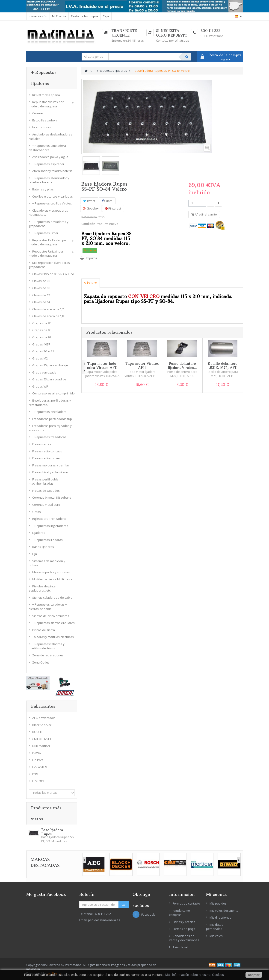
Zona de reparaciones (48, 655)
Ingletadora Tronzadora (49, 519)
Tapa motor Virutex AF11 (142, 366)
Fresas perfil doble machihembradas (44, 481)
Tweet (89, 201)
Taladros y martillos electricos (53, 637)
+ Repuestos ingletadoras (50, 526)
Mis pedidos (218, 903)
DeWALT (38, 753)
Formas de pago (184, 929)
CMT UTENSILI (42, 739)
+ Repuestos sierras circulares (53, 623)
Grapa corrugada (44, 372)
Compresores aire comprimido (53, 393)
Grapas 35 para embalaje (50, 365)
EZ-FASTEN (40, 767)
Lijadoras (39, 533)
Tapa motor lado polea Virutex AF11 (102, 366)
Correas (38, 113)
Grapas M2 (40, 358)
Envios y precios (184, 922)
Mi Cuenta (59, 16)
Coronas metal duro (46, 505)
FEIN (35, 774)
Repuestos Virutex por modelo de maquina (46, 104)
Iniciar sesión (38, 16)
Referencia (89, 217)
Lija (35, 554)
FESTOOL (38, 781)
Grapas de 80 (42, 323)
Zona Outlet (41, 662)
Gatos (37, 512)
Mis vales (216, 936)
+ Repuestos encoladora (49, 412)
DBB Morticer (41, 746)
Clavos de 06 (41, 281)
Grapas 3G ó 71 (43, 351)
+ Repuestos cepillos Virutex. (52, 203)
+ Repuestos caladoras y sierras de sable (48, 607)
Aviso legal (180, 947)
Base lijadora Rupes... (52, 832)
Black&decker (42, 725)
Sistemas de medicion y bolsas (47, 563)
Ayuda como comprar (180, 913)
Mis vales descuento (224, 911)
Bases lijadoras (43, 547)
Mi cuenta (216, 894)
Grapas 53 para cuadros (49, 379)
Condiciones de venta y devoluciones (184, 938)
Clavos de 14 (41, 302)
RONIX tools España (46, 95)
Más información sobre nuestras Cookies (195, 975)
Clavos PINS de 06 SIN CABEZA (53, 274)
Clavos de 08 (41, 288)
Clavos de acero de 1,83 (49, 316)
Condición (88, 224)
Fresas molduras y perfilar (51, 465)
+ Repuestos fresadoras (49, 437)
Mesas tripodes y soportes (51, 572)
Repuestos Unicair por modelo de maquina (46, 254)
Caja (106, 16)
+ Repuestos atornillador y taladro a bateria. (49, 180)
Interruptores (42, 127)
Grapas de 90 (42, 330)
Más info (91, 283)
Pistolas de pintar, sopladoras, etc (43, 588)
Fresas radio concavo (47, 451)
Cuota (107, 201)
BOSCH (37, 732)
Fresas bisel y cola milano (50, 472)
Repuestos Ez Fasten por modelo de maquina (48, 242)
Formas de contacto (186, 903)
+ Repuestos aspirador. (49, 164)
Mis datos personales (215, 927)
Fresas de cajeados (46, 491)
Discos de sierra (44, 630)
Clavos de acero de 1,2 (48, 309)
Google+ (91, 208)
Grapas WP (40, 386)
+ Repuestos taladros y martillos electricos (47, 646)
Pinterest (113, 208)
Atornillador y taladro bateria (52, 171)
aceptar (254, 975)
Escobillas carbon (44, 120)
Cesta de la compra (84, 16)
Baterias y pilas (43, 189)
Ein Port (38, 760)
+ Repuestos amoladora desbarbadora (47, 148)
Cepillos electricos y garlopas (53, 196)
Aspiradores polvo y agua (50, 157)
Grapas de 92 (42, 337)
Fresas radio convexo (47, 458)
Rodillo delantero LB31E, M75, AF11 (223, 366)
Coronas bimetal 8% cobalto (52, 497)
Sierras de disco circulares (51, 616)
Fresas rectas (42, 444)
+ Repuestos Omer (45, 233)
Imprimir (92, 258)
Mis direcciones (220, 917)
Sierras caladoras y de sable (52, 598)
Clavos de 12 (41, 295)
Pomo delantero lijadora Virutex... (182, 366)
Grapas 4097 (41, 344)
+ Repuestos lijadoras (47, 540)
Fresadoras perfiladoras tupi (52, 419)
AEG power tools (44, 718)
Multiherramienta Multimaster (53, 579)
